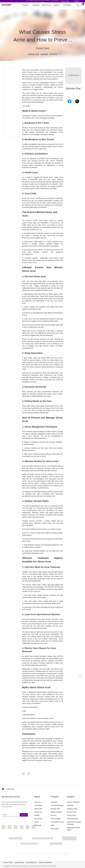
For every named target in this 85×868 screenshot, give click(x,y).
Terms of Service (72, 819)
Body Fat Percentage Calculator (74, 823)
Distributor (54, 802)
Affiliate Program (56, 812)
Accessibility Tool (31, 862)
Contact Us (38, 812)
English (77, 1)
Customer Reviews (57, 805)
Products (26, 5)
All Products (38, 805)
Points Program (56, 819)
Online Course (47, 5)
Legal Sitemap (19, 862)
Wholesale (36, 5)
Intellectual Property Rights (74, 829)
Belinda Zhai (33, 54)
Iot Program (67, 5)
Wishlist (37, 815)
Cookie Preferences (45, 862)
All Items (54, 815)
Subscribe (24, 815)
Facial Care (42, 48)
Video (53, 825)
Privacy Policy (72, 812)
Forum (36, 822)
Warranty (70, 805)
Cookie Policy (71, 815)
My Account (38, 819)
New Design (55, 829)
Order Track (38, 809)
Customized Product (57, 822)
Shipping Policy (72, 809)
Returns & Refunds (73, 802)
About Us (37, 802)
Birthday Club (55, 809)
